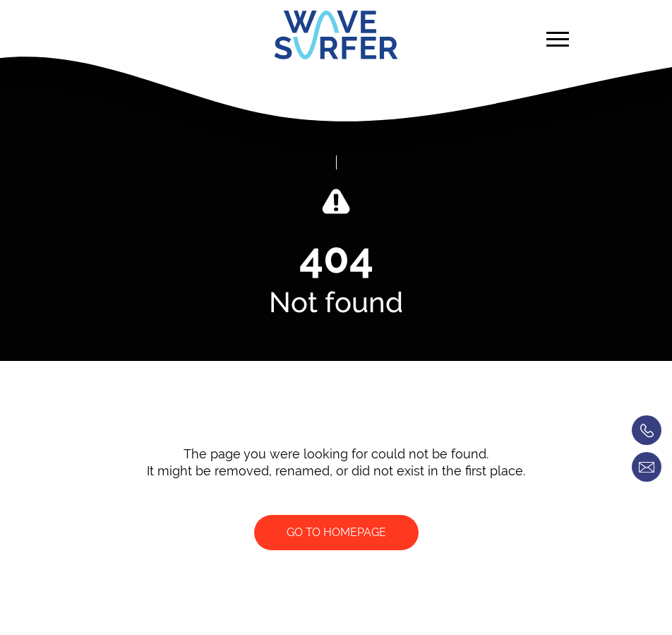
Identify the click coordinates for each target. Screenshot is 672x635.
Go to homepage (336, 532)
